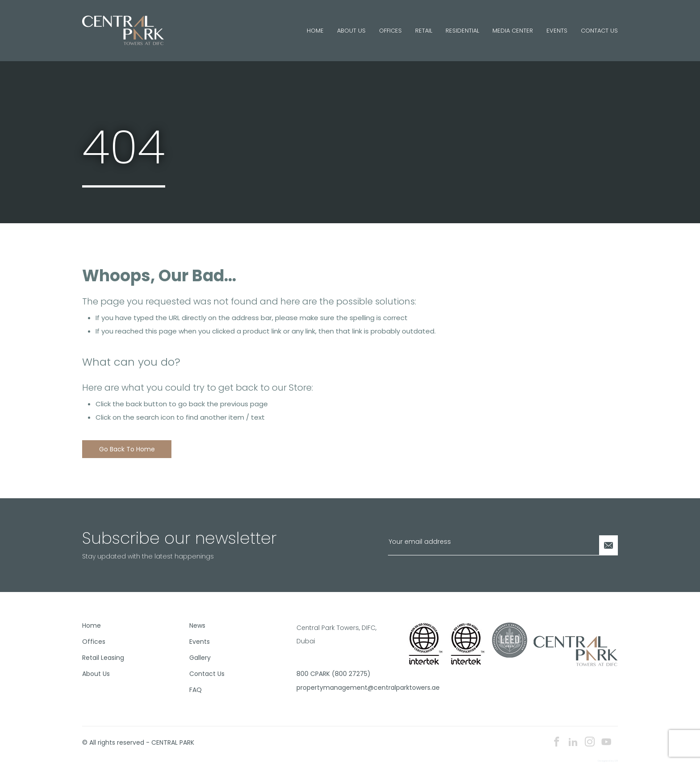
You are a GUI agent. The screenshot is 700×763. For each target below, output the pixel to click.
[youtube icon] (606, 743)
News (197, 625)
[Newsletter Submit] (608, 545)
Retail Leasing (103, 658)
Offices (390, 31)
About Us (351, 31)
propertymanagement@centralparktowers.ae (347, 688)
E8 (616, 761)
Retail (424, 31)
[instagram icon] (590, 743)
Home (315, 31)
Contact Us (599, 31)
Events (557, 31)
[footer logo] (576, 650)
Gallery (200, 658)
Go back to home (127, 449)
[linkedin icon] (573, 743)
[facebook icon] (557, 743)
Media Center (513, 31)
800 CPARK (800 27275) (333, 674)
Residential (462, 31)
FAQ (196, 690)
